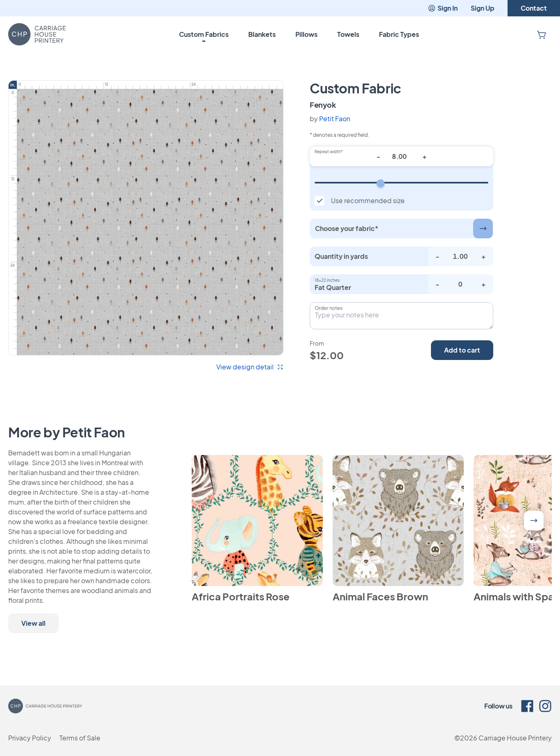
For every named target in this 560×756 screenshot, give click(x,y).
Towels (348, 34)
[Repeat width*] (401, 156)
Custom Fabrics (204, 34)
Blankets (262, 34)
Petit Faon (335, 119)
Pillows (306, 34)
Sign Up (483, 8)
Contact (534, 8)
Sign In (443, 8)
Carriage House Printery (515, 738)
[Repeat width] (401, 183)
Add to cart (462, 350)
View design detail (250, 367)
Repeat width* (329, 152)
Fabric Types (399, 34)
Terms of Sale (80, 738)
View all (33, 623)
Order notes (329, 308)
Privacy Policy (30, 738)
